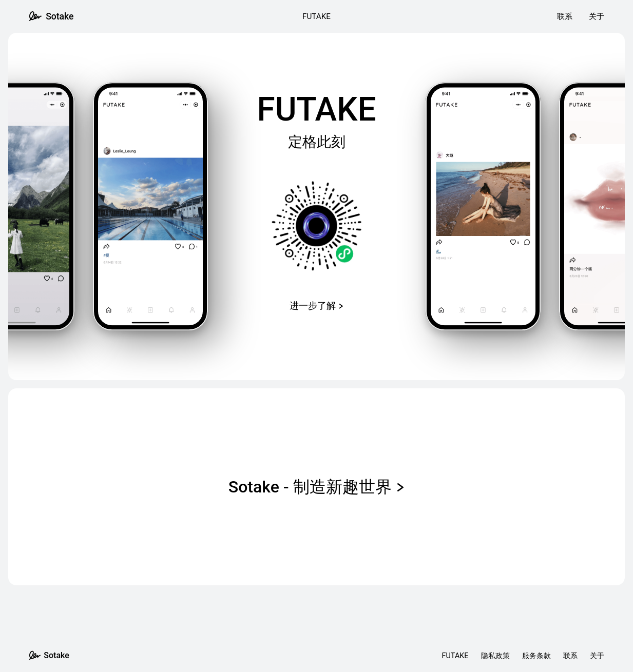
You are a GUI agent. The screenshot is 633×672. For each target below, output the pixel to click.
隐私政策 (495, 656)
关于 (597, 16)
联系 (565, 16)
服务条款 (536, 656)
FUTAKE (316, 16)
